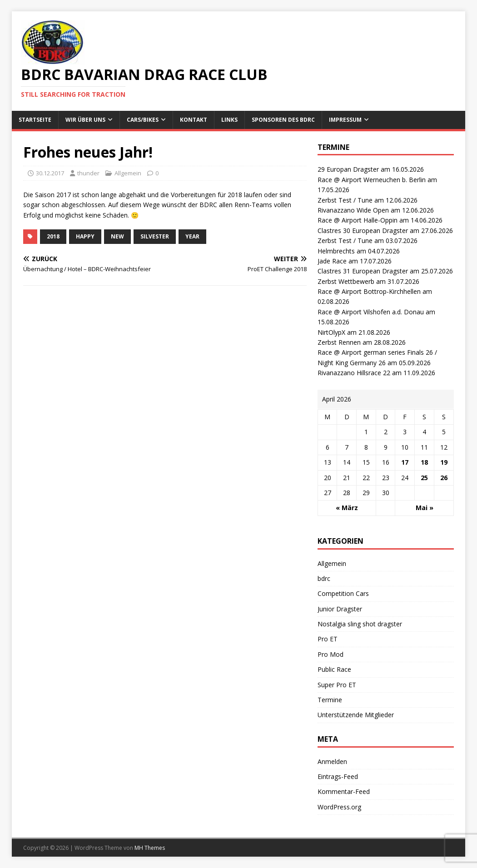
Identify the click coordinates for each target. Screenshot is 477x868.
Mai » (425, 508)
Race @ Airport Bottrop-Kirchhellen (369, 291)
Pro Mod (330, 654)
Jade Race (332, 261)
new (117, 236)
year (192, 236)
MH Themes (150, 848)
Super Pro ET (337, 685)
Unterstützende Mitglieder (356, 715)
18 (424, 462)
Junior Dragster (340, 609)
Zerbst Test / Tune (345, 200)
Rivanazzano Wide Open (353, 210)
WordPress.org (339, 807)
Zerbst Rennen (339, 342)
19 (444, 462)
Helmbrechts (336, 251)
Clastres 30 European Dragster (363, 231)
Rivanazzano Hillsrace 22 (354, 373)
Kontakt (194, 120)
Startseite (35, 120)
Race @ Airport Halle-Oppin (358, 220)
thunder (88, 173)
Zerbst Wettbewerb (346, 281)
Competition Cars (343, 593)
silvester (155, 236)
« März (347, 508)
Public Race (334, 669)
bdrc (324, 578)
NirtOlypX (331, 332)
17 (405, 462)
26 (444, 478)
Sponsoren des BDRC (283, 120)
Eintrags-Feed (338, 776)
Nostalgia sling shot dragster (360, 624)
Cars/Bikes (143, 120)
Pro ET (328, 639)
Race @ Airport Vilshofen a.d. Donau (371, 312)
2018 (53, 236)
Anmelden (332, 761)
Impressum (345, 120)
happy (85, 236)
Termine (330, 700)
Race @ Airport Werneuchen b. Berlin (372, 180)
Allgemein (128, 173)
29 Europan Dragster (348, 169)
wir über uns (85, 120)
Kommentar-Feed (344, 791)
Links (229, 120)
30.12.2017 (50, 173)
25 (424, 478)
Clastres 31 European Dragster (363, 271)
